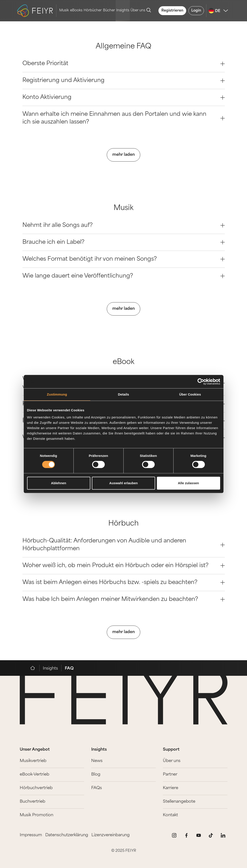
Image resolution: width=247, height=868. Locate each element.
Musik (64, 11)
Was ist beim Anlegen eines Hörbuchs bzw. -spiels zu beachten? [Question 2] (124, 583)
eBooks (76, 11)
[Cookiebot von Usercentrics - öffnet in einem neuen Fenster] (201, 382)
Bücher (109, 11)
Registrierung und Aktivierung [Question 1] (124, 81)
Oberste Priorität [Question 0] (124, 64)
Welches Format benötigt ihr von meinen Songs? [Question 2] (124, 259)
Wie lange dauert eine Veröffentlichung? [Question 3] (124, 276)
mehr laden (123, 155)
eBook (123, 362)
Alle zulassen (188, 483)
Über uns (138, 11)
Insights (123, 11)
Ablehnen (59, 483)
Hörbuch (123, 524)
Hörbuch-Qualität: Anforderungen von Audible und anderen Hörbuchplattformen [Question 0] (124, 545)
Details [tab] (124, 394)
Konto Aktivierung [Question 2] (124, 97)
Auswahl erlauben (123, 483)
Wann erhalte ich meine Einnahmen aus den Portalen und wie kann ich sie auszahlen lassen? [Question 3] (124, 118)
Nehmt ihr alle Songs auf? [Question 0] (124, 225)
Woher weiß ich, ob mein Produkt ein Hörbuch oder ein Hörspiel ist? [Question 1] (124, 566)
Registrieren (172, 11)
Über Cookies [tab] (190, 394)
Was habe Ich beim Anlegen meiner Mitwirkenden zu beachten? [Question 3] (124, 599)
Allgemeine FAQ (123, 47)
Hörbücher (93, 11)
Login (196, 11)
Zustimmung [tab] (57, 394)
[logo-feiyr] (37, 11)
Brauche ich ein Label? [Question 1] (124, 242)
